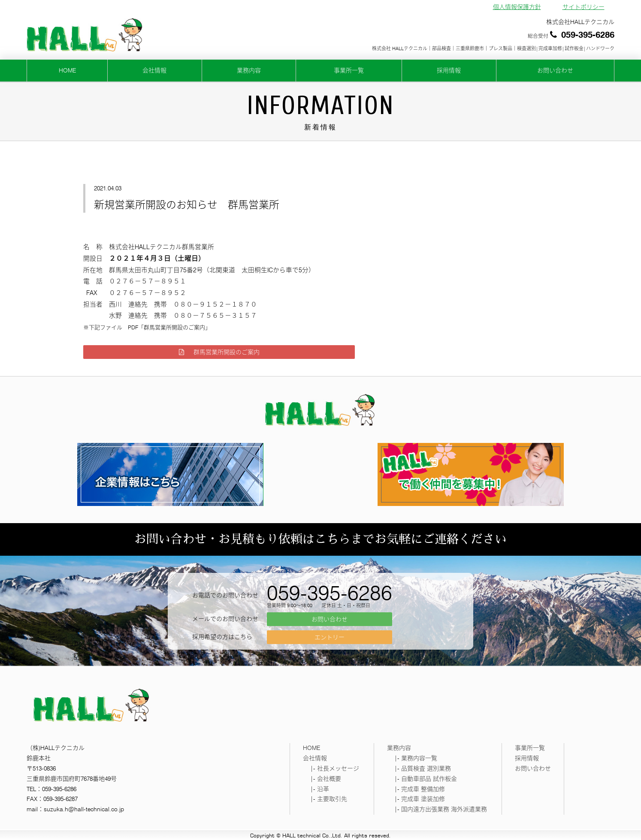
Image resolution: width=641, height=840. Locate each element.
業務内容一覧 (419, 758)
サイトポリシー (584, 7)
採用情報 (449, 70)
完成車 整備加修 (423, 789)
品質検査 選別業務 (426, 768)
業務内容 (249, 70)
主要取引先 (332, 799)
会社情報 (154, 70)
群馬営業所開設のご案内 (219, 352)
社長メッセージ (338, 768)
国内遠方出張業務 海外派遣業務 (444, 809)
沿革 (323, 789)
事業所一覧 (349, 70)
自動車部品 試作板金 (429, 779)
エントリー (330, 637)
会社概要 (329, 779)
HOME (67, 70)
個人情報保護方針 (517, 7)
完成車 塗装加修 (423, 799)
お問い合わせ (555, 70)
